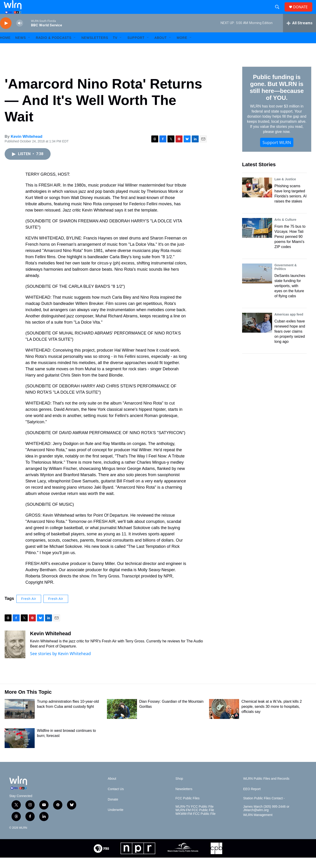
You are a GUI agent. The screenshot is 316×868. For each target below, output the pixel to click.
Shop (179, 789)
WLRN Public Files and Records (266, 789)
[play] (6, 34)
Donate (113, 810)
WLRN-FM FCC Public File (195, 820)
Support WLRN (277, 153)
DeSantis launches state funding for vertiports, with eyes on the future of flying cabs (290, 296)
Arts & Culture (285, 230)
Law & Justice (285, 190)
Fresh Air (29, 609)
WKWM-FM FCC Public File (196, 824)
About (161, 48)
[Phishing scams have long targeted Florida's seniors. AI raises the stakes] (257, 198)
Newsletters (95, 48)
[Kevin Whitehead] (15, 655)
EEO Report (252, 799)
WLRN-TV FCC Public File (195, 817)
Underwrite (115, 820)
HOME (5, 48)
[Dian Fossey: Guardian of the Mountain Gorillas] (122, 719)
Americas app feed (289, 325)
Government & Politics (286, 277)
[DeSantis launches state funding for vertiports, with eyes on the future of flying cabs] (257, 284)
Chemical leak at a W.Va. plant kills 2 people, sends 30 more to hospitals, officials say (272, 717)
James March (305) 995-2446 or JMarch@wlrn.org (266, 819)
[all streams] (299, 34)
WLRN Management (258, 825)
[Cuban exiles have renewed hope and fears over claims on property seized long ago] (257, 333)
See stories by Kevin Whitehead (60, 664)
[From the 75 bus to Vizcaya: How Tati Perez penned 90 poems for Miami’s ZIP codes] (257, 238)
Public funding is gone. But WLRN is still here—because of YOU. (277, 98)
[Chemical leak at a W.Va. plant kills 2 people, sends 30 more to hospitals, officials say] (224, 719)
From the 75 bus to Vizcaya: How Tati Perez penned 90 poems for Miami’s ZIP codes (290, 247)
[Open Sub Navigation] (29, 48)
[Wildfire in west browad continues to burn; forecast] (20, 748)
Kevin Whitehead (26, 147)
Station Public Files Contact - (264, 809)
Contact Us (116, 799)
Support (136, 48)
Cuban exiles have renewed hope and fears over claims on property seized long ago (290, 342)
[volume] (20, 34)
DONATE (303, 12)
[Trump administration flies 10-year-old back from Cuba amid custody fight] (20, 719)
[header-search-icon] (279, 12)
